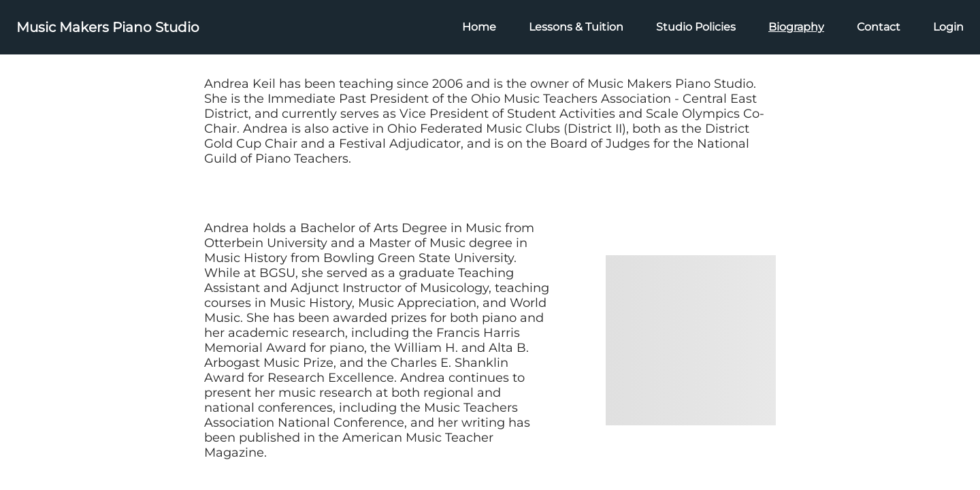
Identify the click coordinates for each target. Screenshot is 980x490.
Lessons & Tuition (576, 27)
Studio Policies (696, 27)
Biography (796, 27)
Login (948, 27)
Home (479, 27)
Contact (879, 27)
